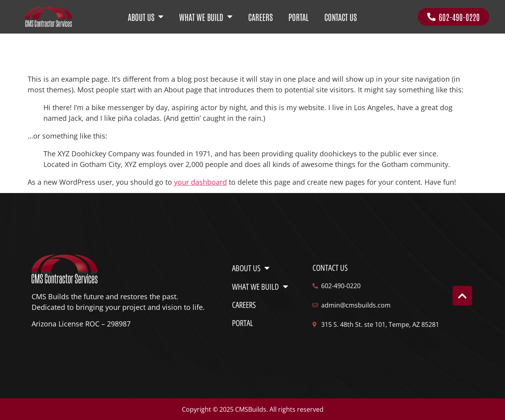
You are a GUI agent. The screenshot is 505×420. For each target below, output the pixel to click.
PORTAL (298, 17)
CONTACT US (340, 17)
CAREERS (260, 17)
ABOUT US (146, 17)
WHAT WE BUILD (206, 17)
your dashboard (200, 182)
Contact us (330, 268)
